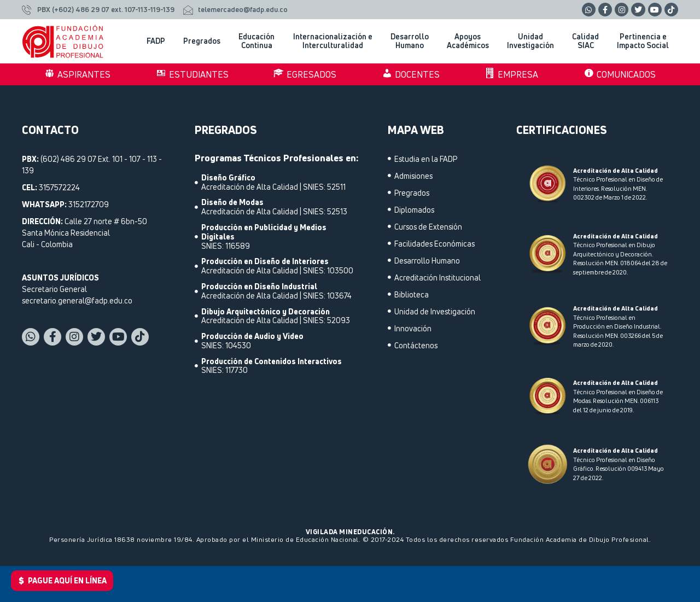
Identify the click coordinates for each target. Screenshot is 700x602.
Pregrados (202, 41)
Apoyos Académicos (468, 41)
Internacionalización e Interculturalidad (333, 41)
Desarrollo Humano (410, 41)
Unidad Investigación (530, 41)
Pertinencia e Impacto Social (643, 41)
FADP (156, 41)
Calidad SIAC (585, 41)
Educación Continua (256, 41)
